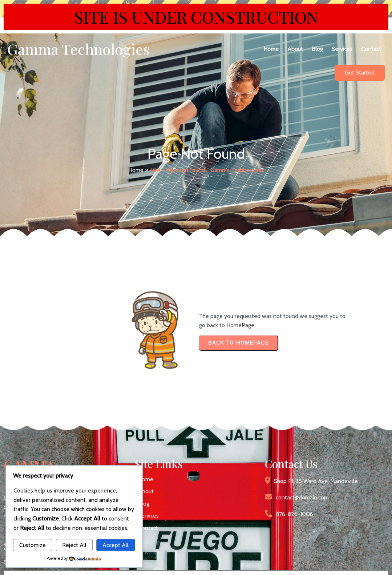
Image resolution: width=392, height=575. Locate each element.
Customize (33, 545)
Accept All (116, 545)
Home (136, 159)
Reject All (74, 545)
